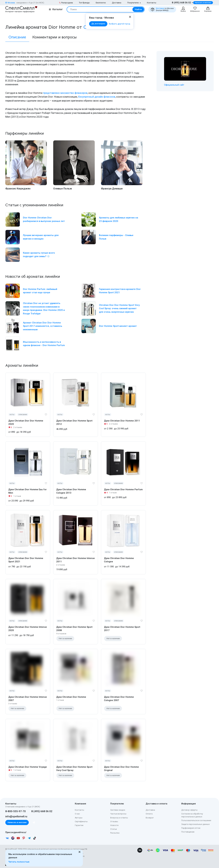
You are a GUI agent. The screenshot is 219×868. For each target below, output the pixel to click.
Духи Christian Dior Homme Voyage (28, 767)
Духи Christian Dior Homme (71, 697)
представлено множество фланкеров (65, 93)
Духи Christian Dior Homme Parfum (123, 489)
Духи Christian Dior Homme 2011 (122, 421)
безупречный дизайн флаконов (97, 97)
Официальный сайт (174, 85)
